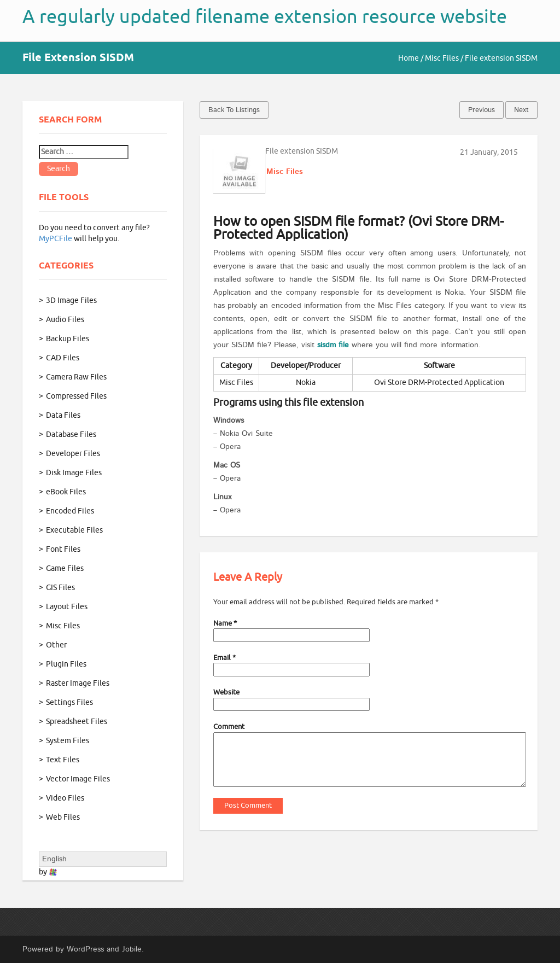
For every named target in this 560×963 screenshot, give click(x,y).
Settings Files (69, 702)
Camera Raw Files (76, 377)
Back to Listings (234, 110)
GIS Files (60, 588)
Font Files (63, 549)
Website (226, 692)
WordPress (85, 949)
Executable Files (74, 530)
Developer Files (73, 454)
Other (56, 645)
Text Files (63, 760)
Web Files (63, 817)
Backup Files (68, 339)
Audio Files (65, 320)
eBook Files (66, 492)
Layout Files (67, 607)
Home (409, 58)
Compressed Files (76, 396)
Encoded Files (70, 511)
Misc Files (442, 58)
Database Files (71, 434)
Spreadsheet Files (77, 722)
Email (224, 658)
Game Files (65, 568)
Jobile (132, 949)
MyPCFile (56, 239)
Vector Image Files (78, 779)
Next (521, 110)
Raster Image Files (78, 683)
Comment (229, 726)
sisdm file (333, 345)
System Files (68, 741)
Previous (482, 110)
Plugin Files (66, 664)
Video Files (65, 798)
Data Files (63, 415)
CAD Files (63, 358)
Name (225, 623)
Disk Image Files (74, 473)
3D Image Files (71, 300)
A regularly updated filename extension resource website (265, 17)
